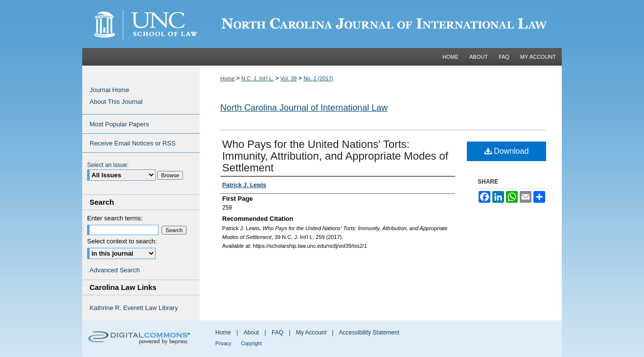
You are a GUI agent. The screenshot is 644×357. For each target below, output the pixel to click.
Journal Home (109, 90)
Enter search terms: (115, 218)
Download (507, 151)
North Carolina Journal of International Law (304, 108)
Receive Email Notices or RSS (133, 143)
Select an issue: (108, 165)
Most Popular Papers (119, 124)
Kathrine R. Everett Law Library (134, 308)
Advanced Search (115, 270)
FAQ (277, 333)
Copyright (251, 344)
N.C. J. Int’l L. (257, 78)
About (251, 333)
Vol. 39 (289, 78)
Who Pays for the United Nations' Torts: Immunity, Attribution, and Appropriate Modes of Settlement (335, 156)
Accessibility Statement (369, 333)
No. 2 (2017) (318, 78)
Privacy (223, 344)
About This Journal (116, 102)
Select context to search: (122, 241)
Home (227, 78)
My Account (311, 333)
